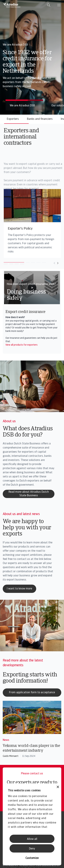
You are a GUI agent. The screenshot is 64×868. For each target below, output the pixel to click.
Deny (32, 849)
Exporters (13, 119)
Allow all (32, 839)
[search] (49, 5)
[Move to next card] (49, 263)
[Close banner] (58, 787)
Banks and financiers (40, 119)
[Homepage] (12, 5)
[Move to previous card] (46, 263)
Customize (32, 858)
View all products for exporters (22, 345)
